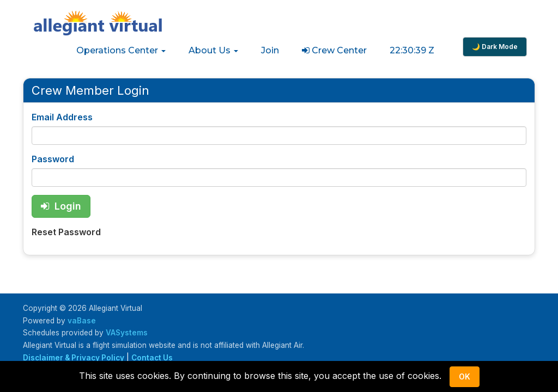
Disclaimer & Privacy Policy (74, 358)
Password (53, 159)
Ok (465, 376)
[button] (121, 51)
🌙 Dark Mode (495, 47)
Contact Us (152, 358)
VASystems (127, 333)
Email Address (62, 117)
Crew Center (334, 50)
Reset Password (66, 232)
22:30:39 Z (412, 50)
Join (270, 50)
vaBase (82, 321)
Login (61, 206)
